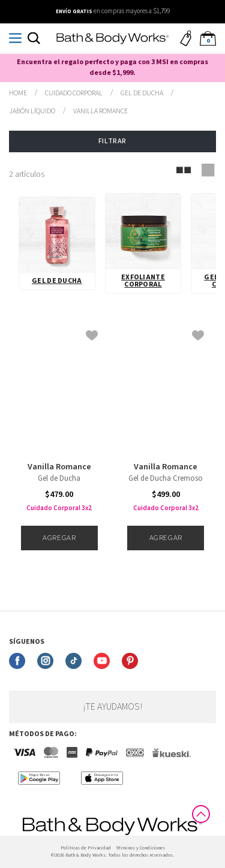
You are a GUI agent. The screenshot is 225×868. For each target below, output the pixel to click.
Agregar (59, 538)
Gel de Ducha (57, 281)
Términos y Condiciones (140, 848)
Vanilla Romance (59, 467)
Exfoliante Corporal (143, 281)
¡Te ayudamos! (112, 707)
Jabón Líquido (32, 111)
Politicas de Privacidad (86, 848)
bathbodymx (18, 94)
